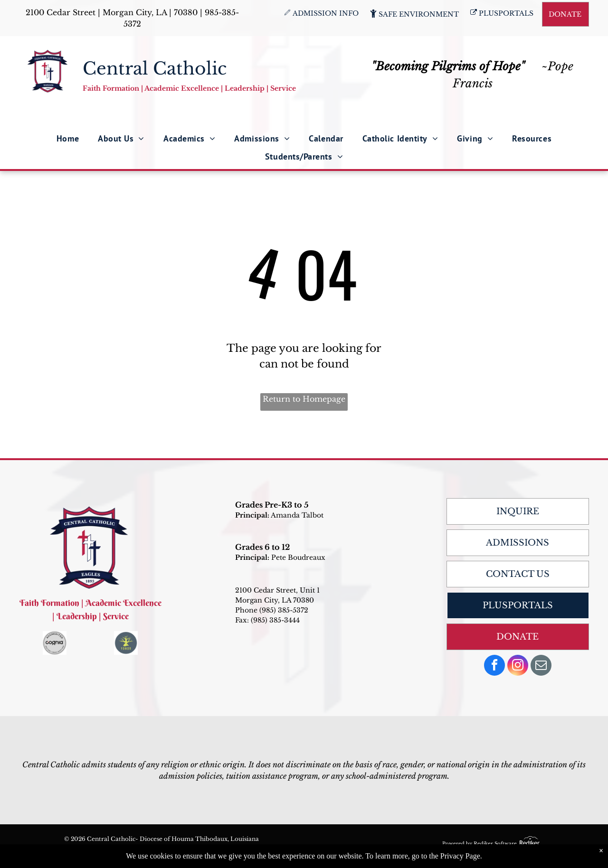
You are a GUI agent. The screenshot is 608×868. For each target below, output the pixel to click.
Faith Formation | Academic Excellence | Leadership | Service (189, 88)
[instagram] (518, 666)
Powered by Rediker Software (480, 844)
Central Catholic (155, 69)
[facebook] (494, 666)
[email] (541, 666)
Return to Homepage (304, 399)
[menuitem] (68, 138)
